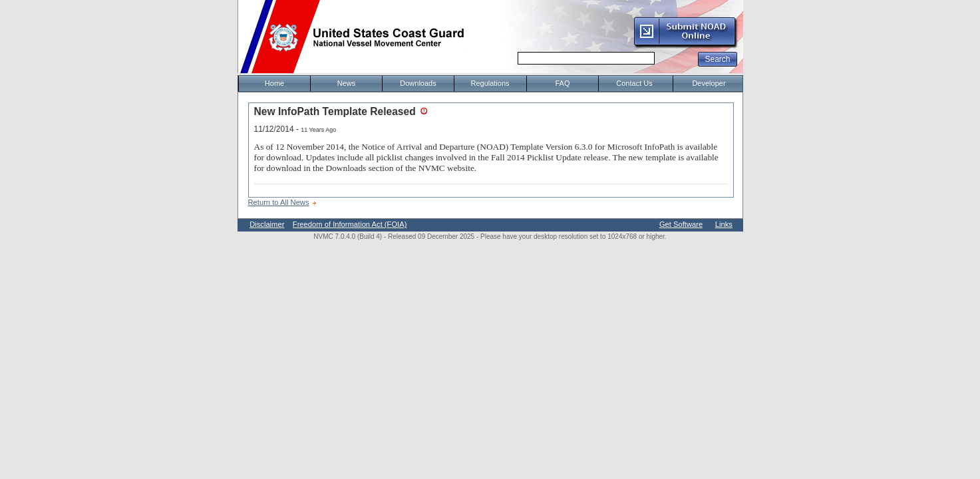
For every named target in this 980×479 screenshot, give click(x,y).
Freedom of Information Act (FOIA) (350, 224)
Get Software (681, 224)
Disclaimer (267, 224)
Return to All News (279, 202)
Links (724, 224)
